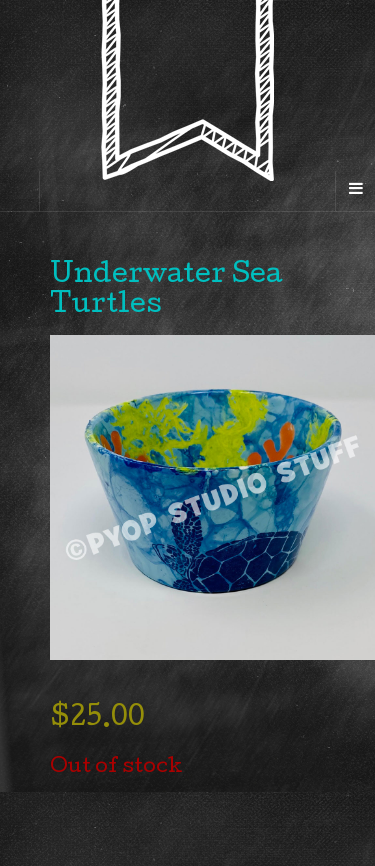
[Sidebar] (20, 191)
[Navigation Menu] (355, 191)
